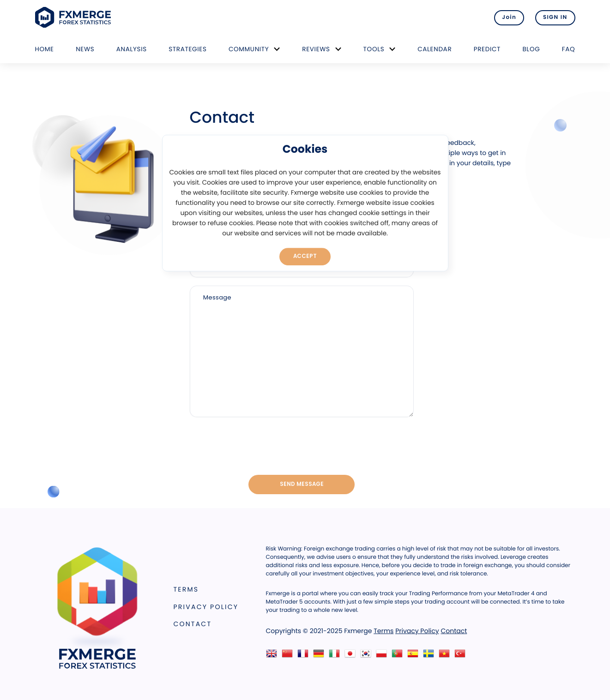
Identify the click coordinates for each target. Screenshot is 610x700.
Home (45, 49)
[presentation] (302, 447)
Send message (302, 484)
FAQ (569, 49)
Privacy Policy (206, 607)
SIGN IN (555, 18)
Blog (531, 49)
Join (509, 18)
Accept (305, 256)
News (85, 49)
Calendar (435, 49)
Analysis (132, 49)
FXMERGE (75, 17)
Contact (193, 624)
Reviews (316, 49)
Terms (186, 589)
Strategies (187, 49)
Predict (487, 49)
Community (249, 49)
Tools (374, 49)
